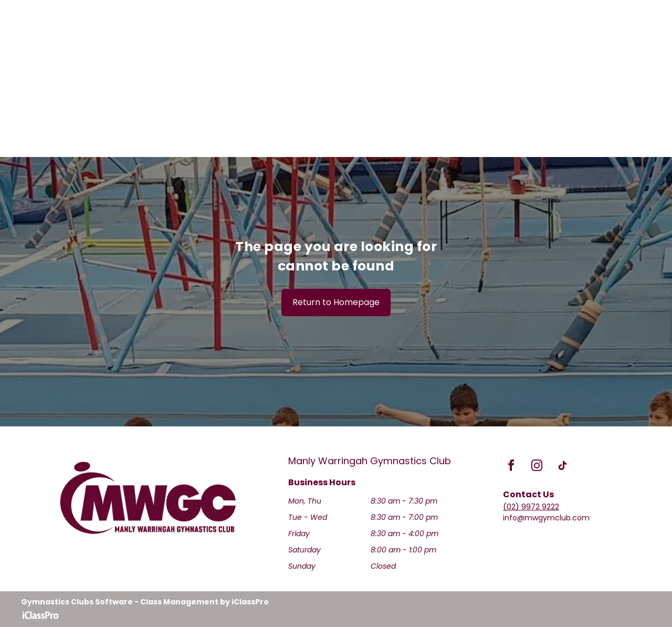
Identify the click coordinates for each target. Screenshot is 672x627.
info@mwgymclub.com (546, 518)
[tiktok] (563, 467)
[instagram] (537, 467)
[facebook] (511, 467)
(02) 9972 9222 (531, 506)
